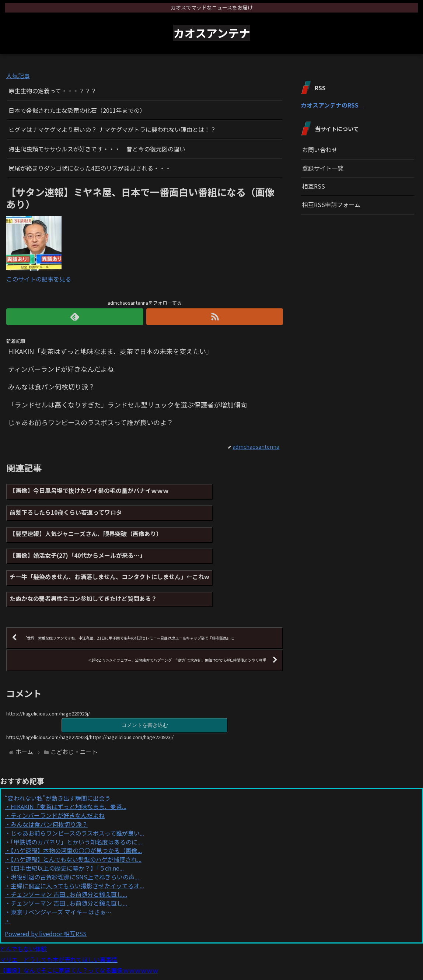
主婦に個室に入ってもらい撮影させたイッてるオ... (77, 850)
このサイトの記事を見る (39, 279)
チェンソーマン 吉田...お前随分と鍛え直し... (69, 858)
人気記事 (18, 76)
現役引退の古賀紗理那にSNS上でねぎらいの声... (75, 841)
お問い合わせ (320, 150)
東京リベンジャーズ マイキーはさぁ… (61, 876)
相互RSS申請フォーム (331, 204)
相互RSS (314, 186)
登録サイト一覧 (323, 168)
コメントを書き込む (145, 689)
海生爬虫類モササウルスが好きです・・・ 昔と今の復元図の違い (97, 149)
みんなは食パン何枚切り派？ (49, 788)
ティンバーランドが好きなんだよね (58, 780)
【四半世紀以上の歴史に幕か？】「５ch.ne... (67, 832)
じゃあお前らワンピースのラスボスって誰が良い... (77, 797)
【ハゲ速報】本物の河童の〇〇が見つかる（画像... (76, 815)
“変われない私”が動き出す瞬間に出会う (58, 762)
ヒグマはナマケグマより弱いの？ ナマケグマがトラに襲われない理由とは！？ (112, 129)
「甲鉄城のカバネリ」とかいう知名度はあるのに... (76, 806)
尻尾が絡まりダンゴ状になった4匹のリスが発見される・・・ (90, 168)
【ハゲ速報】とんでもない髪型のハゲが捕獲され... (76, 823)
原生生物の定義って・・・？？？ (53, 91)
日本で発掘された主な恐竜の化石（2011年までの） (77, 110)
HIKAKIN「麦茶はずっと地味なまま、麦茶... (69, 771)
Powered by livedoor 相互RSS (46, 897)
